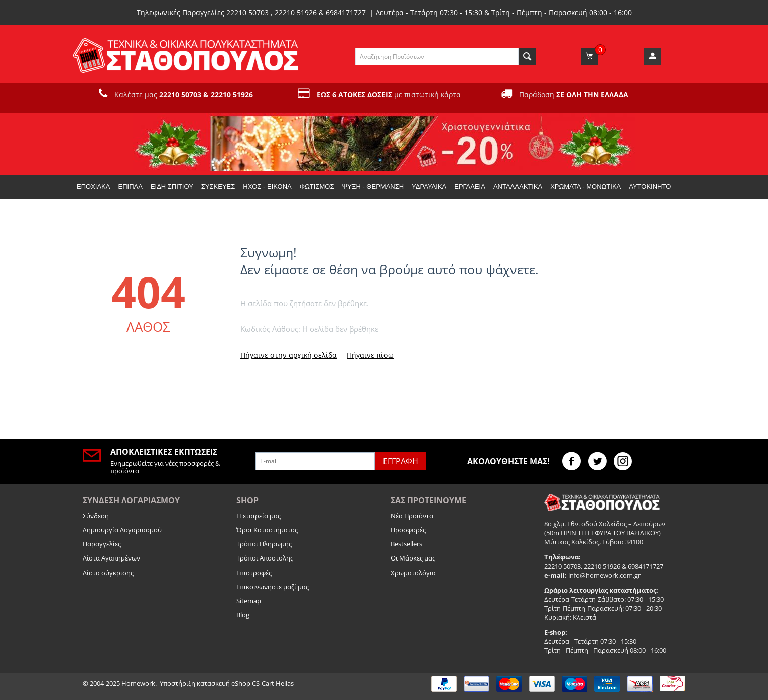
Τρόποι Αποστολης (265, 558)
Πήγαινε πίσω (370, 355)
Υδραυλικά (429, 186)
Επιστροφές (254, 573)
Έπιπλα (130, 186)
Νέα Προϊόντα (412, 516)
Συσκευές (218, 186)
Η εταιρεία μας (259, 516)
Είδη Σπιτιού (172, 186)
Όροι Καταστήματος (267, 530)
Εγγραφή (401, 461)
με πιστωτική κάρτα (389, 95)
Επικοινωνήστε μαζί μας (273, 587)
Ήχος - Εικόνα (267, 186)
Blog (243, 615)
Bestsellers (406, 544)
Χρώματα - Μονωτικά (586, 186)
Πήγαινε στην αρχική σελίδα (289, 355)
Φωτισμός (317, 186)
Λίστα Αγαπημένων (111, 558)
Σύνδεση (96, 516)
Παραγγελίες (102, 544)
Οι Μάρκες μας (413, 558)
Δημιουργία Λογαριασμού (122, 530)
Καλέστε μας (184, 95)
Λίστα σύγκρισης (108, 573)
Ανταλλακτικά (518, 186)
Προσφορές (408, 530)
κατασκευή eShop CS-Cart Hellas (245, 683)
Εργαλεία (470, 186)
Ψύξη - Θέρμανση (373, 186)
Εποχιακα (93, 186)
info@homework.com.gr (604, 575)
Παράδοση (574, 95)
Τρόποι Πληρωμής (264, 544)
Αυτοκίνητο (650, 186)
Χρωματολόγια (413, 573)
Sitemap (249, 601)
